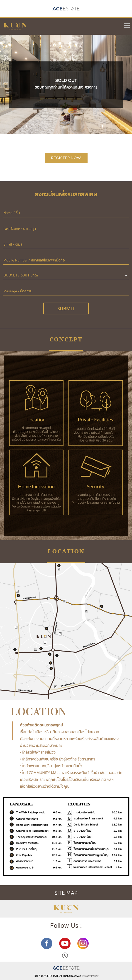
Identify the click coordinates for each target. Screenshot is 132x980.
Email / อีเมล (13, 245)
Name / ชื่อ (12, 213)
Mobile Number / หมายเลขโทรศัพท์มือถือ (34, 261)
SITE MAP (92, 893)
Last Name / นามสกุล (20, 229)
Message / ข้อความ (18, 291)
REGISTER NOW (66, 158)
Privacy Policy (90, 976)
